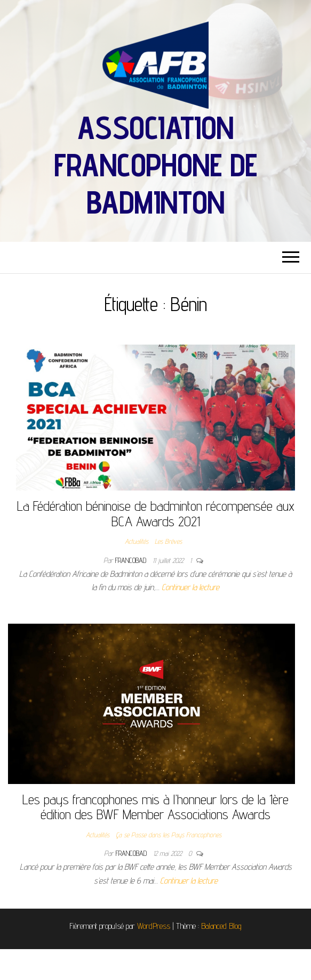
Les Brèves (168, 541)
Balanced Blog (221, 926)
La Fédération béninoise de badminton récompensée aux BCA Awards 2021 (156, 513)
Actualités (137, 541)
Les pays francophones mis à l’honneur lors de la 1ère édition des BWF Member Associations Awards (155, 807)
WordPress (154, 926)
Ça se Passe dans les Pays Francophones (169, 835)
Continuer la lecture (190, 587)
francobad (132, 560)
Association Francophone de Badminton (155, 165)
